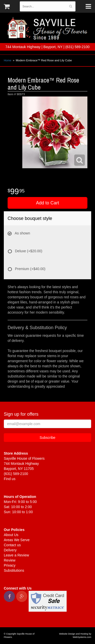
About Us (11, 535)
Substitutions (14, 570)
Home (8, 60)
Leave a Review (16, 555)
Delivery (10, 550)
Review (10, 560)
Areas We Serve (17, 540)
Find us (10, 479)
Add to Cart (48, 203)
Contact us (12, 545)
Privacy (10, 565)
